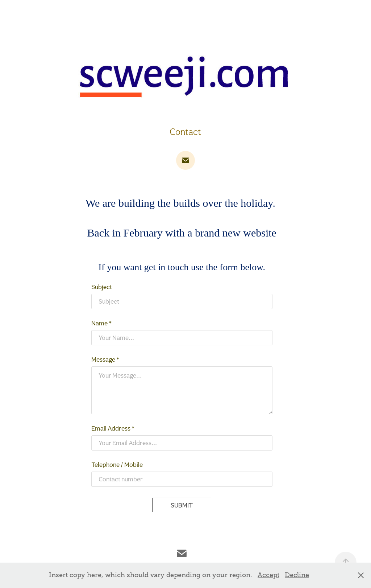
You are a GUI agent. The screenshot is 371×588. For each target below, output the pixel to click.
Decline (297, 575)
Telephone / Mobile (117, 465)
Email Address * (113, 428)
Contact (185, 132)
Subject (102, 287)
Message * (105, 359)
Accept (268, 575)
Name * (102, 323)
